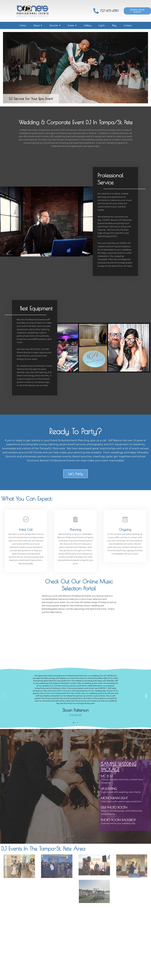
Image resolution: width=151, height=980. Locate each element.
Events (72, 25)
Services (55, 25)
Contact (128, 25)
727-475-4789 (109, 11)
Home (23, 25)
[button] (5, 696)
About (38, 25)
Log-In (102, 25)
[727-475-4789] (96, 11)
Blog (114, 25)
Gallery (88, 25)
